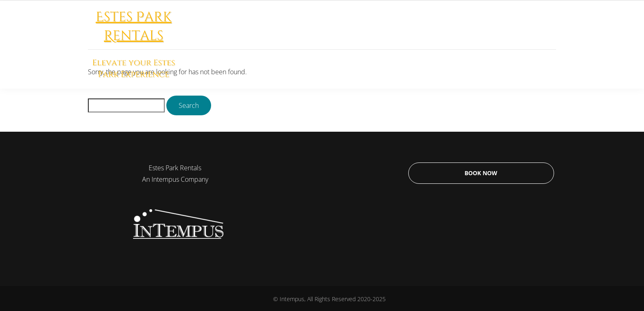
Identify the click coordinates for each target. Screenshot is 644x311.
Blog (536, 44)
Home (291, 44)
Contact (499, 44)
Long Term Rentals (347, 44)
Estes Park (411, 44)
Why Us (457, 44)
